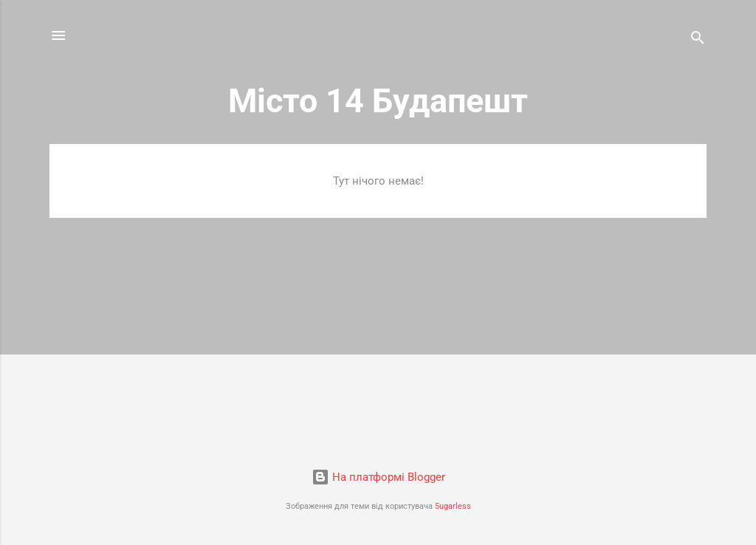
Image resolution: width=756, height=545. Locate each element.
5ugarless (453, 506)
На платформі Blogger (378, 477)
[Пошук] (698, 40)
